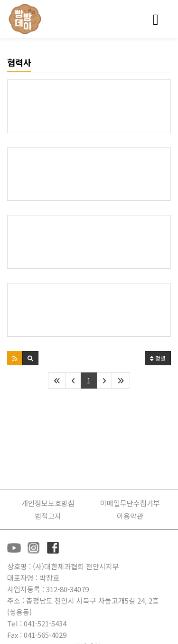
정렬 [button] (158, 358)
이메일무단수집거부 (130, 503)
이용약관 (130, 516)
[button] (15, 358)
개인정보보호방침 (48, 503)
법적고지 (48, 516)
